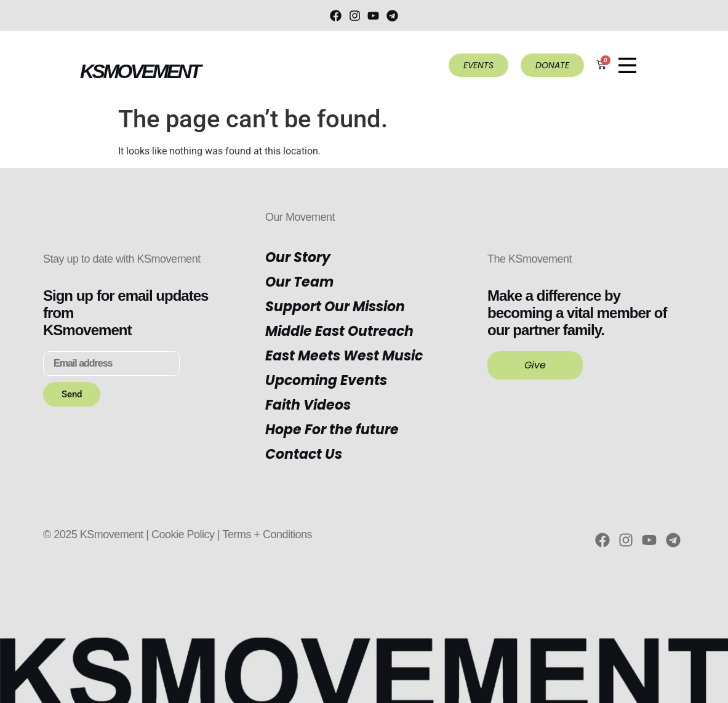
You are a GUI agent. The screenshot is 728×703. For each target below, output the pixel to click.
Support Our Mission (335, 307)
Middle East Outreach (339, 331)
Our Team (299, 282)
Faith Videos (308, 405)
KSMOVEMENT (140, 71)
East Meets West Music (344, 356)
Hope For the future (332, 430)
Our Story (298, 257)
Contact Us (304, 454)
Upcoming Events (326, 380)
